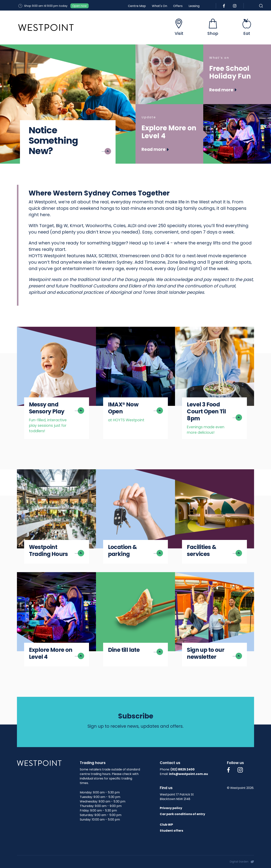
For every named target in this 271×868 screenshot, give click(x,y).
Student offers (171, 831)
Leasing (194, 6)
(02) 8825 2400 (183, 769)
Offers (178, 6)
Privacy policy (171, 808)
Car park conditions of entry (182, 814)
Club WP (166, 825)
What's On (159, 6)
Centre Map (137, 6)
